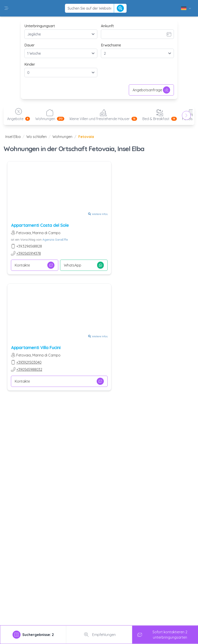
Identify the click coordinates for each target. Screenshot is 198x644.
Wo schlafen (36, 137)
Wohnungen (62, 137)
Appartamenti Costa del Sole (40, 225)
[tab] (33, 635)
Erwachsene (111, 45)
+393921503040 (29, 362)
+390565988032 (29, 369)
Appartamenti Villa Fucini (36, 347)
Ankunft (107, 26)
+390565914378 (29, 253)
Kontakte (35, 265)
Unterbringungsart (40, 26)
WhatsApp (84, 265)
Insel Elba (13, 137)
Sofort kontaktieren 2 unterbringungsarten (162, 635)
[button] (6, 8)
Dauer (29, 45)
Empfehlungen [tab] (99, 635)
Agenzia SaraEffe (55, 240)
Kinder (30, 64)
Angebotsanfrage (151, 90)
